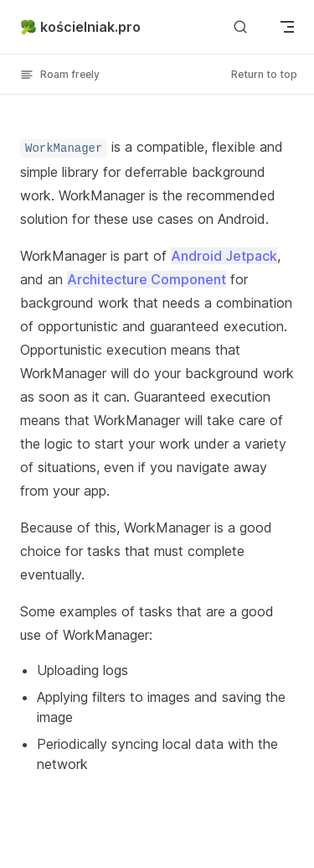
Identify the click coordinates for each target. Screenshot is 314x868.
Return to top (264, 74)
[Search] (240, 26)
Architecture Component (147, 279)
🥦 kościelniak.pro (80, 27)
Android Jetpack (224, 256)
